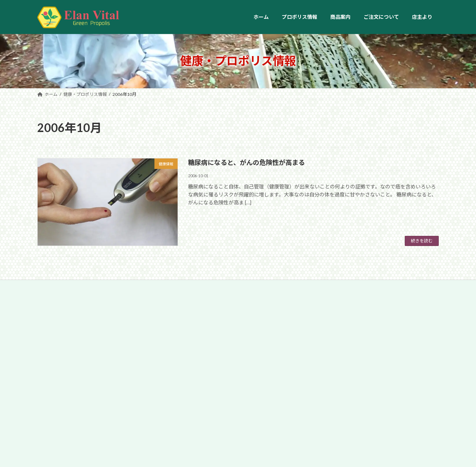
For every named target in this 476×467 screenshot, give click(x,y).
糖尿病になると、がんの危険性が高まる (247, 162)
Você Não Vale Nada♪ (372, 401)
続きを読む (422, 241)
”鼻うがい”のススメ (232, 360)
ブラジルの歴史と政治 (373, 360)
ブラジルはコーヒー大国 (375, 319)
